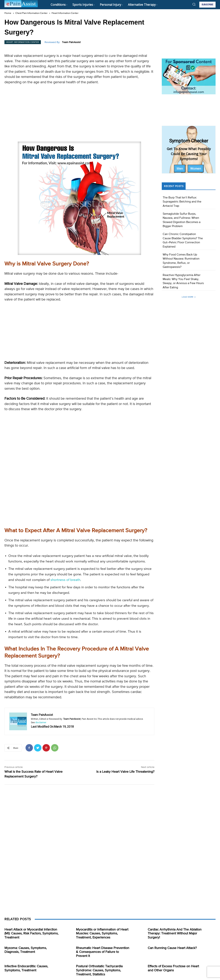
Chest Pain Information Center (31, 13)
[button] (194, 4)
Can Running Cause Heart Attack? (172, 948)
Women (196, 169)
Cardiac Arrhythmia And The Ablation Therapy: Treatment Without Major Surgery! (175, 934)
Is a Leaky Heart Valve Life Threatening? (125, 772)
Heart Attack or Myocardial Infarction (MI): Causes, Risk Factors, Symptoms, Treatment (31, 934)
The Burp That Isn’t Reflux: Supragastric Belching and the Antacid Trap (182, 202)
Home (8, 13)
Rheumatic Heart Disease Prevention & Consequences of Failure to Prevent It (103, 952)
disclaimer (41, 722)
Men (180, 169)
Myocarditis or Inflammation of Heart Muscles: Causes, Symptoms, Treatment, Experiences (102, 934)
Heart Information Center (65, 13)
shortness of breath (65, 580)
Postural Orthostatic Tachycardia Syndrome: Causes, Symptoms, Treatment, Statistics (99, 970)
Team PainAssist (71, 42)
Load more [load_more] (189, 297)
